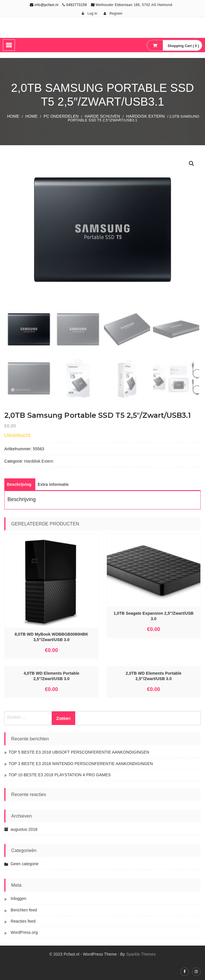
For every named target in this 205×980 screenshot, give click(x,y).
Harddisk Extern (145, 116)
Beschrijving (19, 484)
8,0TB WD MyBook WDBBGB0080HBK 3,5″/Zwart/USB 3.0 (52, 637)
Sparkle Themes (141, 954)
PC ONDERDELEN (61, 116)
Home (13, 116)
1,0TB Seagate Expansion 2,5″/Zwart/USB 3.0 (153, 616)
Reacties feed (23, 921)
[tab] (19, 484)
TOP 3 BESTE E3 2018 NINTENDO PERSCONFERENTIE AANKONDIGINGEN (81, 764)
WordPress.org (24, 932)
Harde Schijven (102, 116)
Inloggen (19, 899)
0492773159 (77, 5)
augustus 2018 (24, 829)
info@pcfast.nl (44, 5)
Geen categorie (25, 864)
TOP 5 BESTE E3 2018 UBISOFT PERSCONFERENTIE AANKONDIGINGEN (79, 752)
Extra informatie (53, 484)
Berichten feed (24, 910)
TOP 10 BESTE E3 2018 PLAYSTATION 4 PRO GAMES (60, 775)
